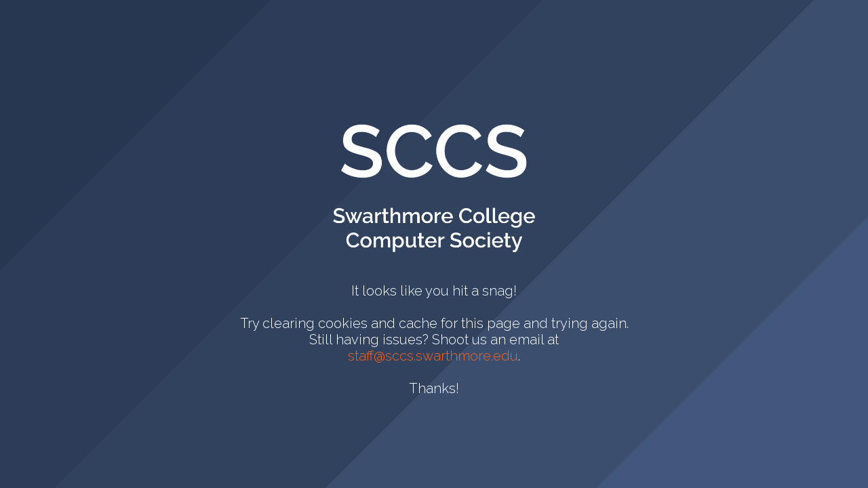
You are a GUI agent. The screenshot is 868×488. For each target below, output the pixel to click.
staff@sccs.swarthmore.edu (433, 356)
